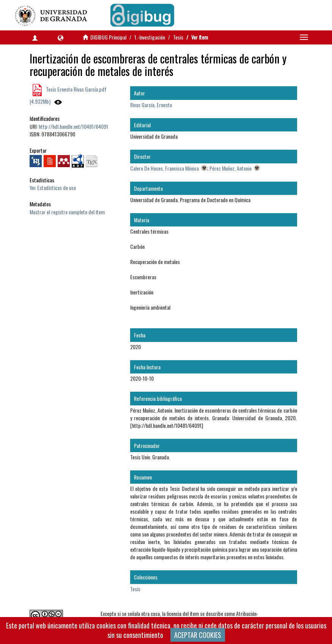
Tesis (178, 37)
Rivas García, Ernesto (151, 105)
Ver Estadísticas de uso (53, 188)
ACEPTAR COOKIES (198, 635)
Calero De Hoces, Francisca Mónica (164, 168)
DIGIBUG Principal (108, 37)
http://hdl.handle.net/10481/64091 (73, 126)
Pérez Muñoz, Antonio (231, 168)
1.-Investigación (150, 37)
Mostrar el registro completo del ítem (67, 212)
